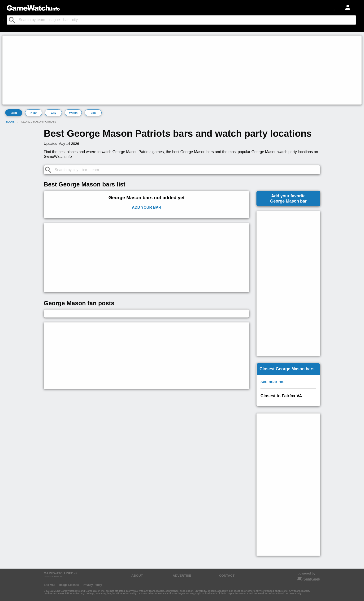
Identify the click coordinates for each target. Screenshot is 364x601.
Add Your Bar (147, 207)
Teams (10, 122)
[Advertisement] (146, 70)
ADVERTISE (182, 576)
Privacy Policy (92, 585)
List (93, 113)
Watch (74, 113)
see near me (273, 382)
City (54, 113)
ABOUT (137, 576)
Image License (69, 585)
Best (14, 113)
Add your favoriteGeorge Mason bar (288, 199)
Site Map (50, 585)
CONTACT (227, 576)
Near (34, 113)
